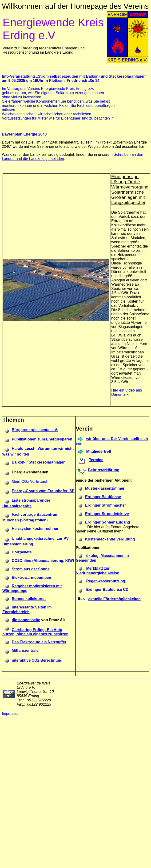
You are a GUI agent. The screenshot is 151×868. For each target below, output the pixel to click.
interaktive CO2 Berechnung (37, 660)
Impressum (11, 714)
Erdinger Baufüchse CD (107, 590)
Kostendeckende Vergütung (110, 539)
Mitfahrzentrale (25, 650)
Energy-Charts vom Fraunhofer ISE (43, 491)
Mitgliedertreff (99, 451)
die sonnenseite (26, 620)
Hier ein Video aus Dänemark (127, 392)
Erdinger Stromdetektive (107, 514)
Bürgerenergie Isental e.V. (35, 430)
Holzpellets (22, 552)
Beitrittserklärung (104, 470)
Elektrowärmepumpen (31, 578)
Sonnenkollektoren (29, 599)
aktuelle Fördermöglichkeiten (114, 599)
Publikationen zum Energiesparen (42, 439)
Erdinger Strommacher (105, 505)
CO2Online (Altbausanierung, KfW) (43, 561)
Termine (96, 460)
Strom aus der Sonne (31, 569)
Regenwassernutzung (105, 581)
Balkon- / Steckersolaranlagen (39, 462)
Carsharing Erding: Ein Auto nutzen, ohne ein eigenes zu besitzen (35, 632)
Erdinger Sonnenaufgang (108, 522)
